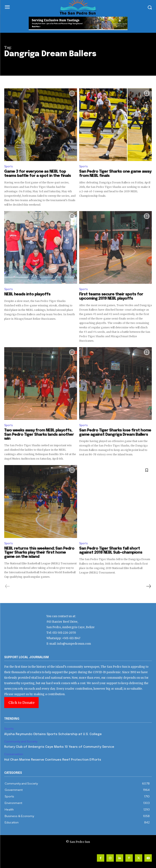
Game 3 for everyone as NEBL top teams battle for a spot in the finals (38, 174)
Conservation (14, 754)
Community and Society (21, 742)
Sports (8, 166)
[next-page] (148, 586)
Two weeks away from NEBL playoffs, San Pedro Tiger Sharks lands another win (39, 435)
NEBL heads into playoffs (27, 294)
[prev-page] (7, 586)
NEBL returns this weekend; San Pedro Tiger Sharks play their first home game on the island (39, 553)
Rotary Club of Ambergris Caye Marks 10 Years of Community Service (59, 747)
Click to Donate (21, 703)
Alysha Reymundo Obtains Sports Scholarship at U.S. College (53, 734)
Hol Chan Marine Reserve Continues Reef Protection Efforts (53, 760)
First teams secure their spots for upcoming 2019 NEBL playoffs (111, 296)
